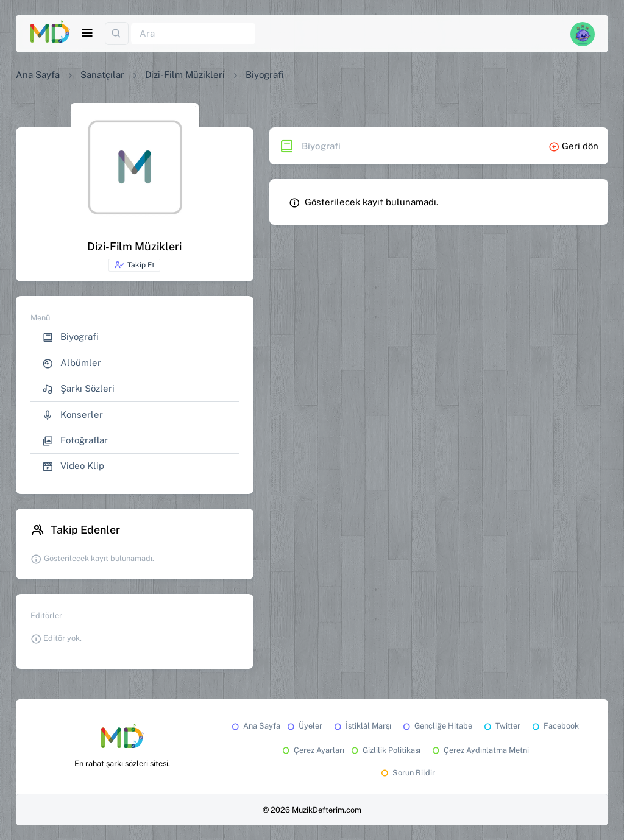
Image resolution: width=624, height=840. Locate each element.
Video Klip (73, 466)
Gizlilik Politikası (385, 750)
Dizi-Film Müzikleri (185, 75)
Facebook (555, 726)
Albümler (72, 363)
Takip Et (134, 265)
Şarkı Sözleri (78, 389)
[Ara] (193, 34)
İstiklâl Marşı (362, 726)
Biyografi (70, 337)
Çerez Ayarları (312, 750)
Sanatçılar (102, 75)
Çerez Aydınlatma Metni (480, 750)
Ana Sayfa (38, 75)
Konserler (73, 415)
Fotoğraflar (75, 441)
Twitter (501, 726)
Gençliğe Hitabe (437, 726)
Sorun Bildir (407, 773)
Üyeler (304, 726)
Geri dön (573, 146)
